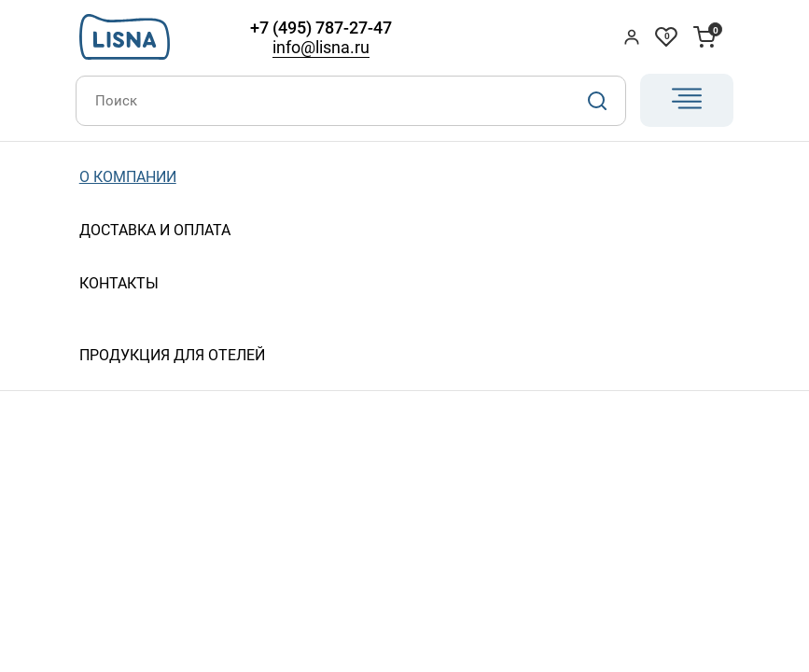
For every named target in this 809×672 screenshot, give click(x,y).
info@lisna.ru (321, 47)
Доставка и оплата (155, 230)
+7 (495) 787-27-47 (321, 28)
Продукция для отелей (172, 355)
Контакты (119, 283)
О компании (128, 177)
